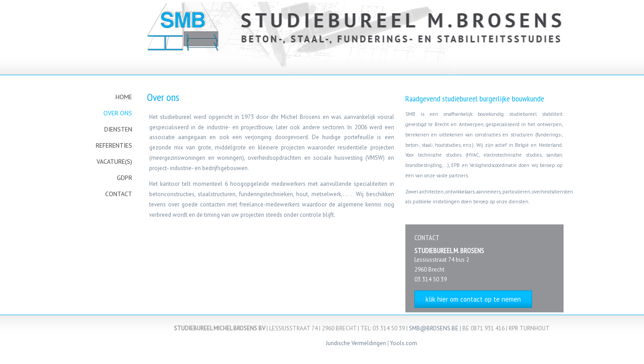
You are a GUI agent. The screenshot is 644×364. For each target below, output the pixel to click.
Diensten (118, 129)
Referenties (114, 145)
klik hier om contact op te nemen (473, 299)
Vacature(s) (114, 162)
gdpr (124, 178)
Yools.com (404, 343)
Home (124, 97)
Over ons (118, 113)
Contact (119, 194)
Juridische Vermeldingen (356, 343)
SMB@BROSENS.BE (434, 328)
